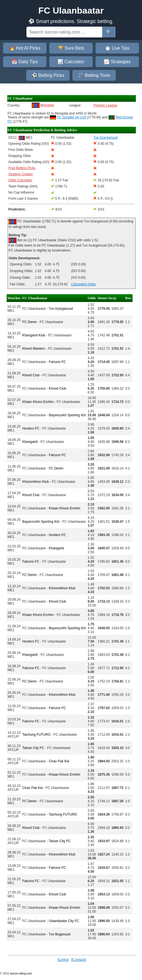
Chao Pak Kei (59, 761)
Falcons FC (57, 362)
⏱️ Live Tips (117, 48)
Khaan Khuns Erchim (38, 402)
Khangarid (30, 442)
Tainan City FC (33, 748)
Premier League (105, 105)
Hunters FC (31, 428)
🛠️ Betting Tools (94, 75)
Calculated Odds (83, 284)
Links (63, 960)
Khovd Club (31, 375)
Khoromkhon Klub (35, 482)
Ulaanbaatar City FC (64, 921)
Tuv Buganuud (60, 934)
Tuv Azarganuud (61, 309)
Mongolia (47, 105)
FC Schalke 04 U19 (72, 117)
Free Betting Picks (22, 168)
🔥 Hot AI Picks (25, 48)
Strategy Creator (21, 174)
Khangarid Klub (34, 335)
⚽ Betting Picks (48, 75)
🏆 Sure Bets (71, 48)
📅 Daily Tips (25, 62)
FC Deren (30, 322)
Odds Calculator (20, 180)
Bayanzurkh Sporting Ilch (67, 415)
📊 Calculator (71, 62)
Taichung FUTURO (36, 735)
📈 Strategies (117, 62)
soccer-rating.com (21, 973)
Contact (79, 960)
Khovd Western (34, 349)
